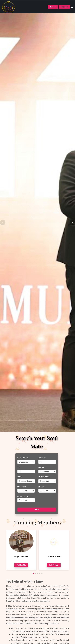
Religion (41, 487)
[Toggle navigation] (72, 7)
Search (37, 509)
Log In (53, 7)
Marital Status (44, 477)
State (19, 477)
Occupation (22, 487)
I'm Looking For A (23, 458)
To (18, 467)
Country (41, 467)
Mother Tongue (23, 496)
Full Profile (21, 565)
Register (64, 7)
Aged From (42, 458)
